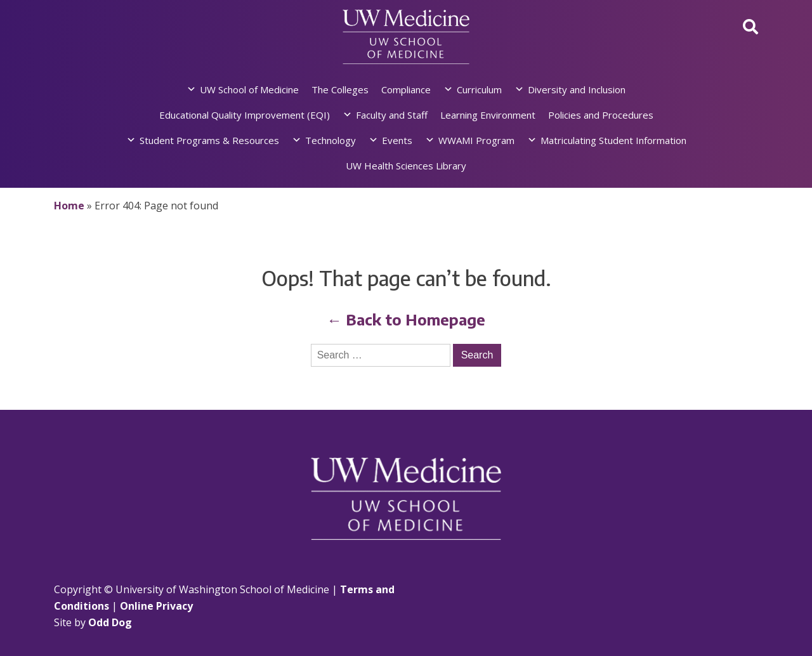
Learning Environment (488, 115)
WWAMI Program (476, 140)
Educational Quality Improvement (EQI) (245, 115)
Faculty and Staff (392, 115)
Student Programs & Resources (209, 140)
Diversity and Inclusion (577, 89)
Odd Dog (110, 622)
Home (69, 206)
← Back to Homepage (406, 319)
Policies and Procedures (601, 115)
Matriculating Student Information (613, 140)
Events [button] (397, 140)
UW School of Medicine (249, 89)
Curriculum (479, 89)
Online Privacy (156, 606)
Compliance (406, 89)
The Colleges (340, 89)
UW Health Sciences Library (406, 166)
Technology (331, 140)
